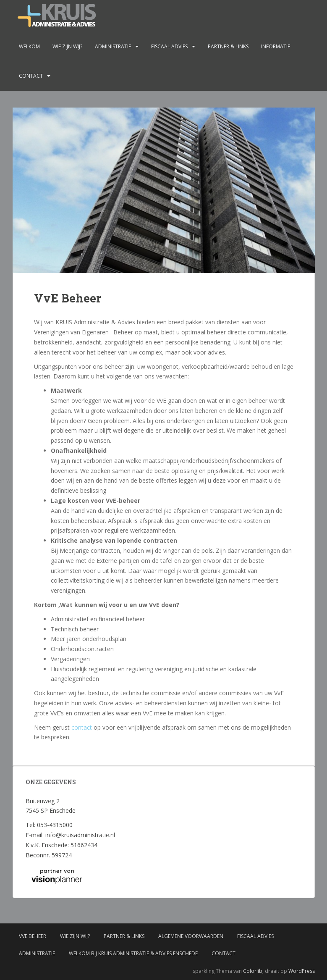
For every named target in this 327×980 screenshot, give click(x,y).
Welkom (29, 46)
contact (82, 727)
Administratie (113, 46)
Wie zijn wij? (67, 46)
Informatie (276, 46)
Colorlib (253, 971)
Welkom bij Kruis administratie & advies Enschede (133, 953)
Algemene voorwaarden (191, 936)
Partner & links (228, 46)
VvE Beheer (33, 936)
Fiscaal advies (169, 46)
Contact (31, 76)
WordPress (302, 971)
